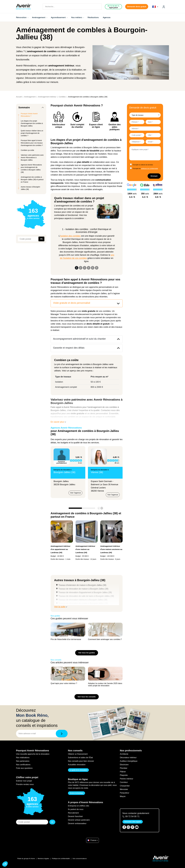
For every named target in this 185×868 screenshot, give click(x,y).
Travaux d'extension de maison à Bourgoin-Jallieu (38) (82, 585)
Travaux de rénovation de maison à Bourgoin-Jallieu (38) (83, 589)
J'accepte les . (145, 169)
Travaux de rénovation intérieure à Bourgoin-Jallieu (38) (83, 600)
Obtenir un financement (78, 754)
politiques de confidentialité (149, 169)
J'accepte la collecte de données (143, 165)
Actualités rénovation (77, 765)
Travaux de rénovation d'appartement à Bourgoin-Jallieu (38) (85, 592)
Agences (107, 17)
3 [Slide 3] (85, 268)
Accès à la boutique (77, 793)
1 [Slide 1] (77, 268)
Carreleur (124, 782)
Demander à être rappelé (133, 822)
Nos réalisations (23, 758)
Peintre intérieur (127, 779)
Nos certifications (23, 765)
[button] (102, 508)
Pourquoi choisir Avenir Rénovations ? (29, 115)
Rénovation (22, 17)
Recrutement (73, 813)
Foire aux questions (24, 768)
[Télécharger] (62, 734)
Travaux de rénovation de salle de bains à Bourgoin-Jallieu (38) (86, 596)
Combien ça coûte (27, 150)
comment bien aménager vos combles (89, 157)
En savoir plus (58, 422)
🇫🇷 (155, 7)
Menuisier (124, 789)
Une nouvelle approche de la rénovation (33, 754)
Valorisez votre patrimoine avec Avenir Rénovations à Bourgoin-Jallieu (32, 157)
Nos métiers (78, 17)
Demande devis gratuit (137, 7)
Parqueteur (125, 793)
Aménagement (40, 17)
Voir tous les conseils (87, 697)
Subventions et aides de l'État (80, 758)
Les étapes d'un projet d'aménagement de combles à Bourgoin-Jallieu (32, 123)
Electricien (124, 765)
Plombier (124, 768)
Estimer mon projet (24, 781)
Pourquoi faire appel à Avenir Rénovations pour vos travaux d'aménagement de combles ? (32, 143)
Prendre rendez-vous (25, 784)
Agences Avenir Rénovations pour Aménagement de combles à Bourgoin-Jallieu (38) (31, 169)
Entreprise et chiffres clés (79, 806)
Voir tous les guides (87, 653)
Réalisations (93, 17)
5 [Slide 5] (93, 268)
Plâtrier (123, 772)
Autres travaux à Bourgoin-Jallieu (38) (31, 188)
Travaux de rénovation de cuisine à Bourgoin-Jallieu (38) (83, 603)
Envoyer (154, 176)
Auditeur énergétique (129, 761)
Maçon (123, 796)
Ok (41, 239)
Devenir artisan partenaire (79, 820)
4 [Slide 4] (89, 268)
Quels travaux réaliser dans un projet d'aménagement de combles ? (32, 133)
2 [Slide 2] (81, 268)
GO (52, 822)
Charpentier (125, 786)
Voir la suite (61, 607)
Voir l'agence (75, 493)
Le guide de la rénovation (78, 770)
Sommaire (24, 107)
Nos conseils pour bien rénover (81, 761)
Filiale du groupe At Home (26, 859)
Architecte (124, 754)
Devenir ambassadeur (77, 823)
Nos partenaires (23, 761)
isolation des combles (70, 236)
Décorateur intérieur (128, 758)
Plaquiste (124, 775)
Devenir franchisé (75, 816)
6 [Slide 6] (97, 268)
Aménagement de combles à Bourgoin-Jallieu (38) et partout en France (32, 180)
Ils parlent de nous (76, 809)
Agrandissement (59, 17)
